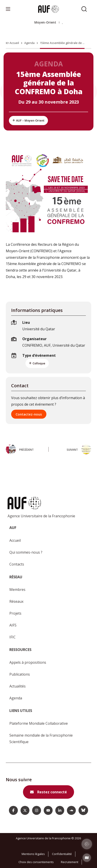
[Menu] (8, 9)
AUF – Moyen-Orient (28, 120)
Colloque (37, 363)
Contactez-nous (29, 414)
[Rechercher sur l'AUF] (84, 9)
